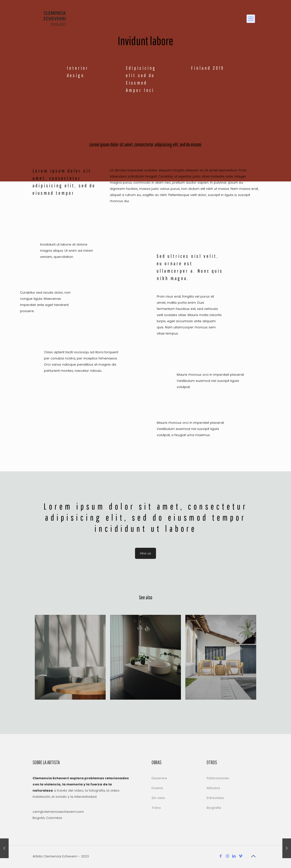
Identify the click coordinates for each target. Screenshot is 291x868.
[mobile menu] (251, 19)
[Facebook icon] (221, 856)
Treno (156, 808)
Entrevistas (215, 798)
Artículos (213, 788)
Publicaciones (218, 778)
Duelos (157, 788)
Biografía (214, 808)
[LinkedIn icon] (234, 856)
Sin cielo (158, 798)
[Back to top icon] (253, 856)
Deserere (159, 778)
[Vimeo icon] (241, 856)
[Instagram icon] (227, 856)
